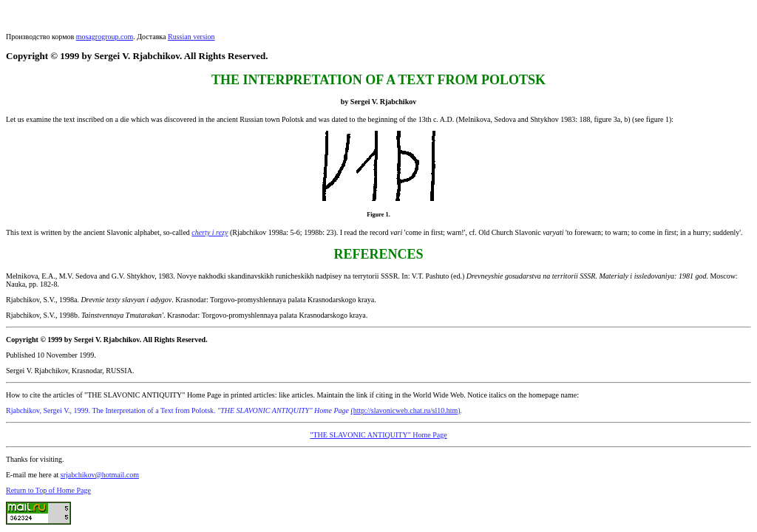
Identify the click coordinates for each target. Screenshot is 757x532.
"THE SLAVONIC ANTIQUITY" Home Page (378, 435)
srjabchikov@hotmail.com (100, 475)
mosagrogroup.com (105, 37)
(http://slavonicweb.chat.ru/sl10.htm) (406, 410)
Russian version (191, 37)
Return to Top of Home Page (48, 490)
